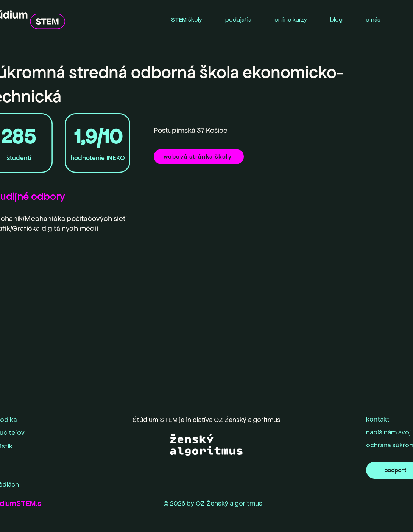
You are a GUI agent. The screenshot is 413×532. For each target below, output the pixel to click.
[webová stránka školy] (199, 157)
